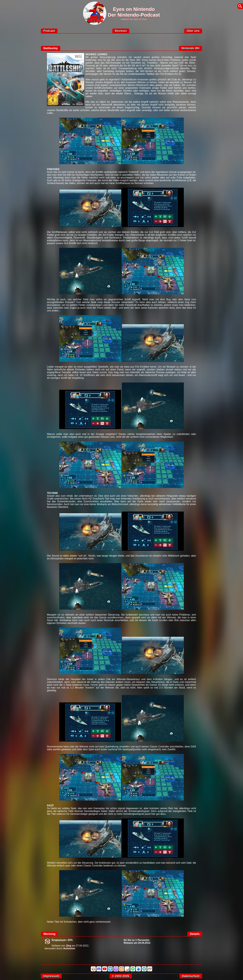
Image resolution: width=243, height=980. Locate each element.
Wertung (49, 934)
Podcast (49, 31)
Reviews (121, 31)
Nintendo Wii (191, 48)
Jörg (69, 946)
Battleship (51, 48)
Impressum (51, 976)
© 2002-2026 (121, 976)
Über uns (193, 31)
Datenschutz (191, 976)
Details (195, 934)
